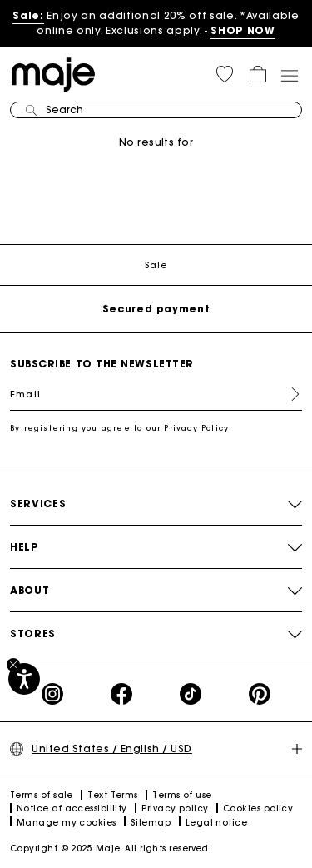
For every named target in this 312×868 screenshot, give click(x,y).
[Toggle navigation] (289, 75)
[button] (225, 74)
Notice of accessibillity (72, 808)
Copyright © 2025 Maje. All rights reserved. (111, 848)
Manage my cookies (67, 823)
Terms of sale (42, 795)
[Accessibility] (24, 679)
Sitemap (151, 823)
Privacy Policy (196, 428)
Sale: (28, 15)
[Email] (156, 394)
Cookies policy (258, 808)
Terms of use (182, 795)
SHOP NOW (243, 30)
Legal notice (216, 823)
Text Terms (113, 795)
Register (289, 394)
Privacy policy (175, 808)
